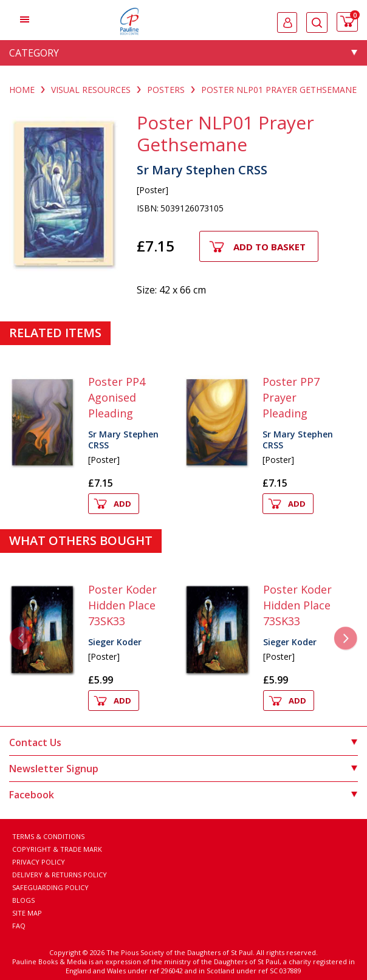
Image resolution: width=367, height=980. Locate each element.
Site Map (27, 913)
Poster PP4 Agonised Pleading (117, 397)
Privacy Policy (39, 862)
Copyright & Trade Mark (57, 849)
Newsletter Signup (184, 769)
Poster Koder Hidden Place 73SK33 (122, 605)
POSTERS (166, 90)
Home (22, 90)
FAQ (19, 926)
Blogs (23, 900)
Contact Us (184, 742)
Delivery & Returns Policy (60, 875)
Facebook (184, 795)
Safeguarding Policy (50, 887)
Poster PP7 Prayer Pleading (291, 397)
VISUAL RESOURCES (91, 90)
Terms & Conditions (48, 836)
